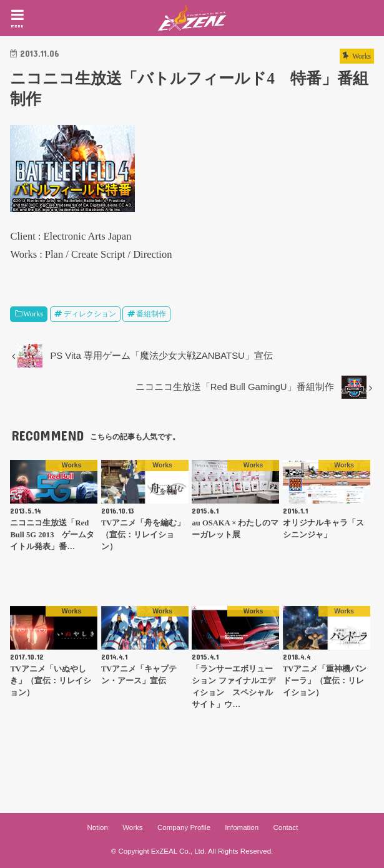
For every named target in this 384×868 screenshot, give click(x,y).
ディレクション (90, 314)
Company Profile (184, 827)
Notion (98, 827)
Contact (285, 827)
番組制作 (151, 314)
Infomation (242, 827)
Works (33, 314)
